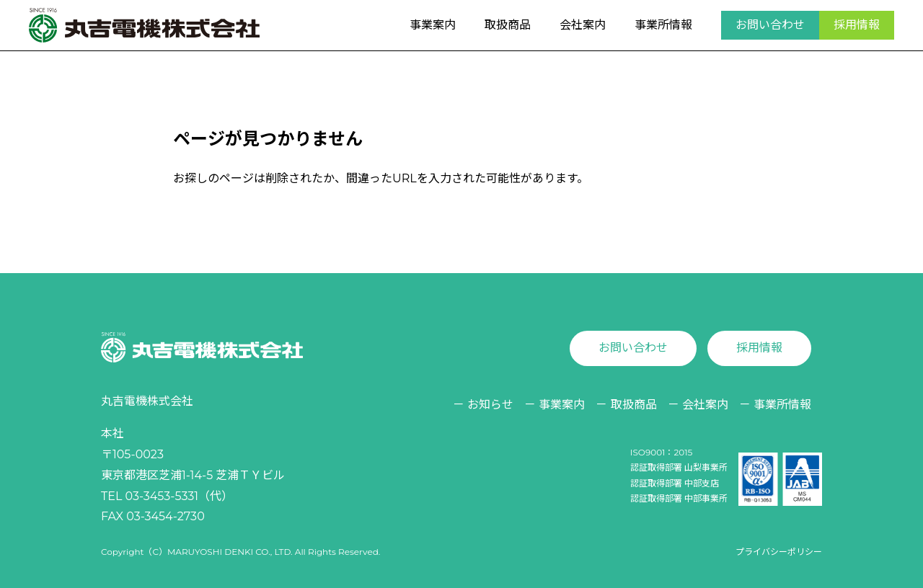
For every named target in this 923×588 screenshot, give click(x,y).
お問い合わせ (770, 25)
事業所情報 (663, 25)
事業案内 (433, 25)
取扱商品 (508, 25)
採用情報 (857, 25)
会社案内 (583, 25)
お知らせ (490, 405)
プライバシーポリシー (779, 552)
